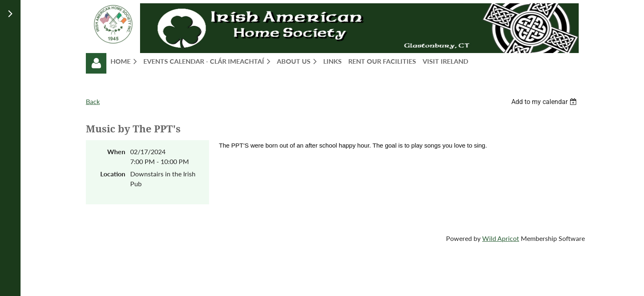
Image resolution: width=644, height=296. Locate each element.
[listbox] (545, 102)
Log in (96, 63)
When (116, 151)
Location (113, 174)
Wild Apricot (501, 238)
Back (93, 101)
